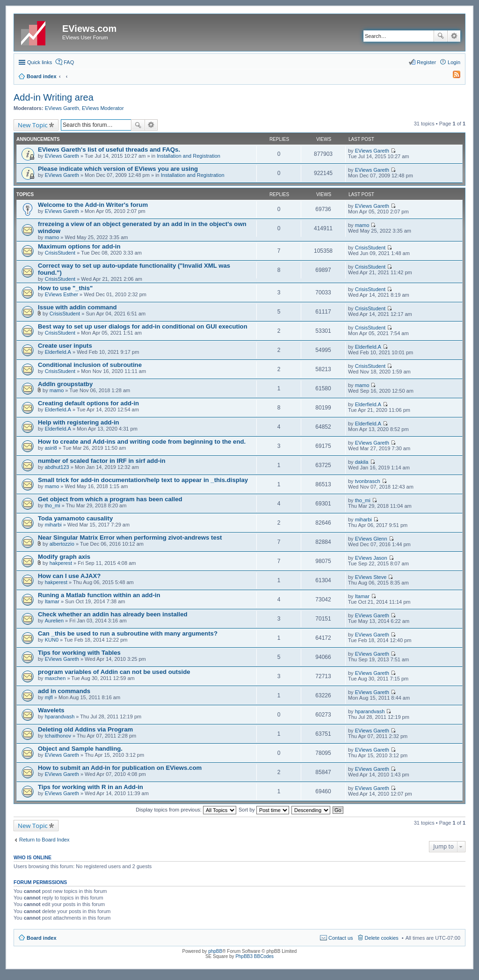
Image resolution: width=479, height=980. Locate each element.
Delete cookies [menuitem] (382, 938)
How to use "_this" (65, 288)
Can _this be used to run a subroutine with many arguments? (128, 633)
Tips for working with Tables (79, 653)
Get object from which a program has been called (110, 499)
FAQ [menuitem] (69, 62)
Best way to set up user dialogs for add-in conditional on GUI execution (143, 326)
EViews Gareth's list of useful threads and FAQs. (109, 150)
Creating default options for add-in (88, 403)
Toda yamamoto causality (75, 518)
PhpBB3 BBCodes (254, 956)
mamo (52, 237)
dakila (362, 462)
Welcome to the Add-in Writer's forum (93, 205)
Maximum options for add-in (79, 246)
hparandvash (60, 717)
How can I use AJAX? (69, 576)
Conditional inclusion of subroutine (90, 365)
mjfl (49, 697)
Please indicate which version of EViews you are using (118, 169)
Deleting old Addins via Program (85, 729)
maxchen (55, 678)
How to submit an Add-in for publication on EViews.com (120, 768)
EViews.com (89, 29)
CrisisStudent (60, 253)
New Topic (33, 125)
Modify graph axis (64, 557)
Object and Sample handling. (80, 749)
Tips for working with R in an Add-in (91, 787)
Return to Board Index (44, 840)
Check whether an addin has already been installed (113, 614)
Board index (42, 938)
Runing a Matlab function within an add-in (99, 595)
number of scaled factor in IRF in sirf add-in (102, 461)
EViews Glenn (371, 539)
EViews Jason (371, 558)
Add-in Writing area (54, 97)
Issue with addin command (77, 307)
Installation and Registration (189, 156)
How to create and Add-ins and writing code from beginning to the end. (142, 442)
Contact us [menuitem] (341, 938)
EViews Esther (62, 294)
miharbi (53, 525)
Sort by (264, 810)
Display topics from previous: (186, 810)
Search (441, 36)
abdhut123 (57, 467)
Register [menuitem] (426, 62)
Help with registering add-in (79, 422)
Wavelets (51, 710)
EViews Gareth (62, 108)
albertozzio (62, 544)
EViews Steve (371, 577)
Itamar (52, 601)
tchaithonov (58, 736)
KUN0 (52, 640)
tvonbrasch (368, 481)
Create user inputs (65, 346)
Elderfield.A (58, 352)
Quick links (40, 62)
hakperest (61, 563)
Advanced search (454, 36)
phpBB (215, 951)
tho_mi (53, 505)
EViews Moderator (103, 108)
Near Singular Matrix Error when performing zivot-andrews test (130, 538)
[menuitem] (452, 76)
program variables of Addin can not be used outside (114, 672)
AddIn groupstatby (65, 384)
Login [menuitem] (454, 62)
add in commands (64, 691)
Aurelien (54, 621)
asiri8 (51, 448)
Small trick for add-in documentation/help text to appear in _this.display (143, 480)
